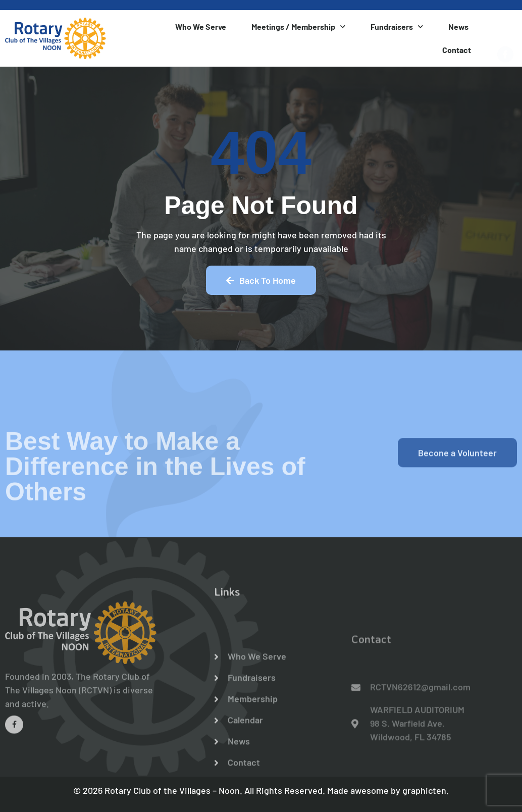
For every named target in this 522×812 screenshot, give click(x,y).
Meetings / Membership (298, 27)
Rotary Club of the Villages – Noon (172, 790)
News (458, 27)
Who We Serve (201, 27)
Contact (457, 50)
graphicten (424, 790)
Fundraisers (397, 27)
